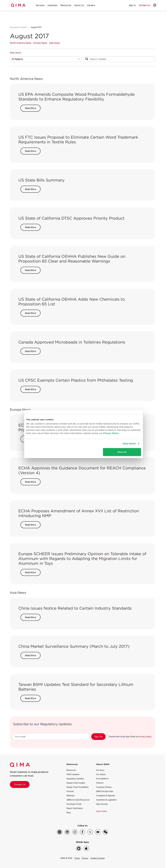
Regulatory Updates (19, 27)
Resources (66, 5)
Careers (91, 5)
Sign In (132, 5)
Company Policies (104, 787)
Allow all (122, 457)
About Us (79, 5)
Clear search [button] (15, 53)
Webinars (71, 796)
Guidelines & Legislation (106, 800)
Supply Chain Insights (76, 783)
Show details (130, 448)
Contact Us (20, 784)
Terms (77, 858)
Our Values (101, 774)
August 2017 (36, 27)
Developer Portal (74, 804)
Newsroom (71, 770)
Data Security (102, 804)
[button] (155, 5)
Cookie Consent (97, 858)
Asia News (54, 43)
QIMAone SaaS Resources (78, 800)
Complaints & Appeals (106, 796)
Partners (100, 783)
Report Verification (75, 808)
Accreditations (102, 779)
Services (40, 5)
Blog (69, 812)
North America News (21, 43)
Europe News (40, 43)
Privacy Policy (111, 438)
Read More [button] (30, 108)
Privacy (85, 858)
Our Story (100, 770)
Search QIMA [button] (102, 811)
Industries (52, 5)
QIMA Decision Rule (105, 791)
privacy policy (145, 736)
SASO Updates (73, 774)
